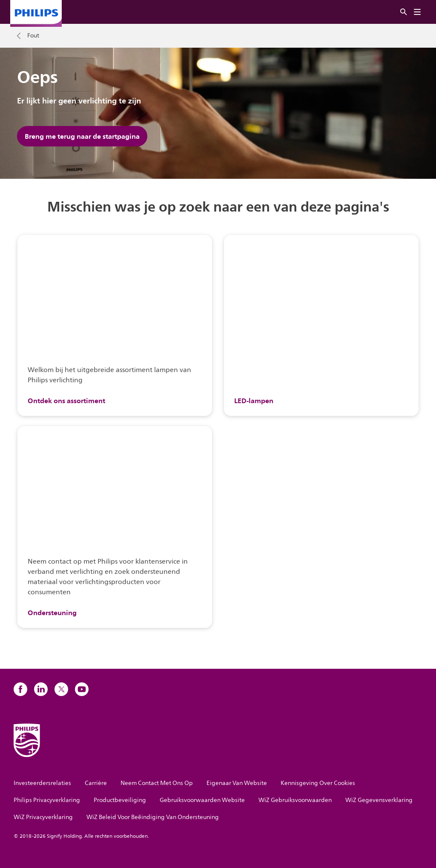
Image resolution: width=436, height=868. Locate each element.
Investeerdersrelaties (42, 783)
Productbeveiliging (120, 800)
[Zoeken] (404, 12)
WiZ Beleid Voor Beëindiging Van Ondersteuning (153, 817)
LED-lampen (254, 401)
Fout (33, 36)
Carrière (96, 783)
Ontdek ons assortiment (66, 401)
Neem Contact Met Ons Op (157, 783)
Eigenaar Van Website (237, 783)
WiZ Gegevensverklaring (379, 800)
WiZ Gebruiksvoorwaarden (295, 800)
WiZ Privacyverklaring (43, 817)
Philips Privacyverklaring (47, 800)
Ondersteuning (52, 613)
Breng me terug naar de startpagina (82, 136)
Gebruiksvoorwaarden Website (202, 800)
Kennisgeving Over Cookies (318, 783)
